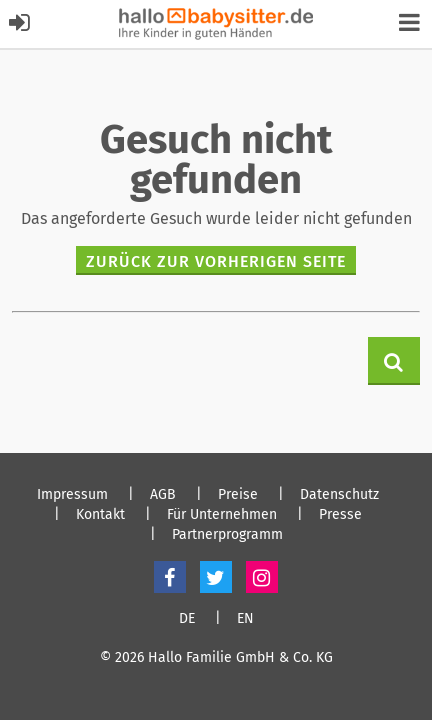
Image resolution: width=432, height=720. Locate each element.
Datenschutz (339, 495)
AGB (163, 495)
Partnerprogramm (227, 535)
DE (187, 619)
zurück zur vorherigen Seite (216, 261)
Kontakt (100, 515)
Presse (340, 515)
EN (245, 619)
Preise (238, 495)
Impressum (72, 495)
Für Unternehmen (222, 515)
